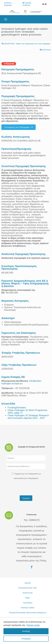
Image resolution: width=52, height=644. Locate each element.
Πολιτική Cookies (28, 608)
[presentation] (27, 488)
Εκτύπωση (45, 50)
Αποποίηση (28, 603)
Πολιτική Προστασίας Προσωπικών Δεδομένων (28, 613)
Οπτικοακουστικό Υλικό (28, 588)
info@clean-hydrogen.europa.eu (22, 382)
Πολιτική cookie (33, 625)
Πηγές (28, 598)
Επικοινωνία (28, 593)
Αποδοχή (26, 631)
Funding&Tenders (17, 408)
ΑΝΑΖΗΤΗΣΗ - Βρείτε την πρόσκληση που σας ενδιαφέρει (26, 44)
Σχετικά (28, 583)
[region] (26, 631)
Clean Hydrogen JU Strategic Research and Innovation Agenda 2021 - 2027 (28, 417)
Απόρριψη (26, 639)
